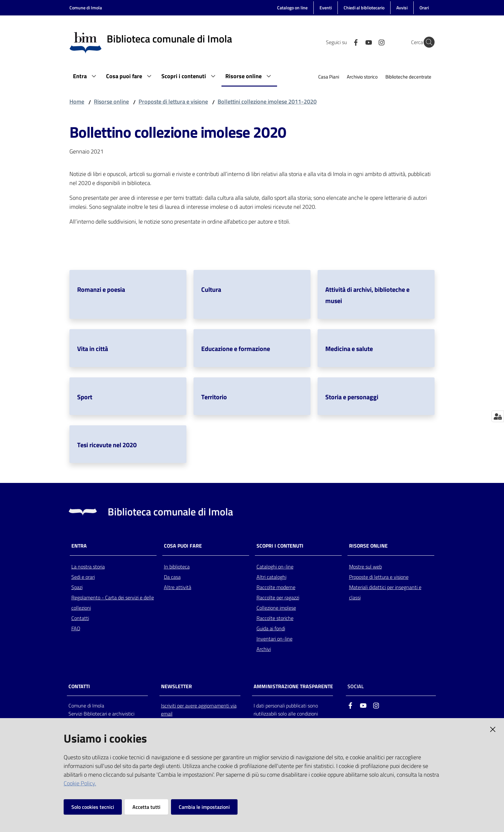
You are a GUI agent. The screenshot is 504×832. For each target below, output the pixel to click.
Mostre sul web (365, 567)
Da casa (172, 577)
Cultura (211, 289)
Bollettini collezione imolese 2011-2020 (267, 102)
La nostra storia (88, 567)
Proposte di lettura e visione (173, 102)
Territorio (214, 397)
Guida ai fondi (271, 628)
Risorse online (111, 102)
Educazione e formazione (236, 349)
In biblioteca (177, 567)
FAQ (76, 628)
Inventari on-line (274, 639)
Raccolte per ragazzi (278, 597)
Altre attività (178, 587)
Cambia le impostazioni (204, 807)
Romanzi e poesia (101, 289)
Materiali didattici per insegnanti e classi (385, 592)
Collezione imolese (276, 608)
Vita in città (93, 349)
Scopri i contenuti (280, 546)
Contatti (80, 618)
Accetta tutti (146, 807)
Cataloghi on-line (275, 567)
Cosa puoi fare (183, 546)
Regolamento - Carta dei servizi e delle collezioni (113, 603)
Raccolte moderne (276, 587)
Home (77, 102)
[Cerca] (427, 42)
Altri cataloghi (271, 577)
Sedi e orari (83, 577)
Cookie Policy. (80, 783)
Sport (85, 397)
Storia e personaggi (352, 397)
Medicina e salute (349, 349)
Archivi (264, 649)
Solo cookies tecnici (93, 807)
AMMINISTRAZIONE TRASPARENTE (293, 686)
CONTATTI (79, 686)
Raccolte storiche (275, 618)
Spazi (77, 587)
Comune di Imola (86, 8)
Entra (79, 546)
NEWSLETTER (176, 686)
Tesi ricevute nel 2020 (107, 445)
